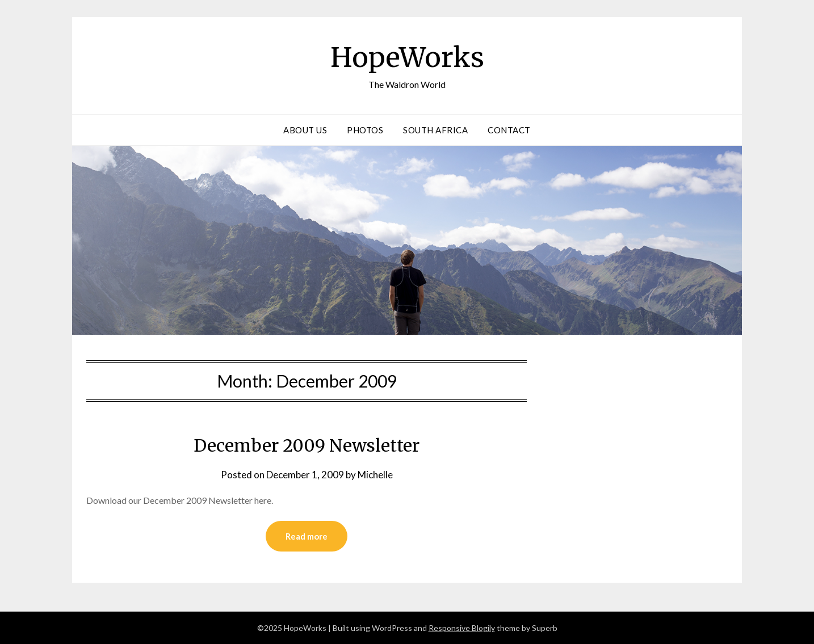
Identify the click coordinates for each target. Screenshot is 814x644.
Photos (365, 130)
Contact (509, 130)
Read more (307, 536)
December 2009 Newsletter (307, 445)
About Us (305, 130)
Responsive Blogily (462, 628)
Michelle (375, 475)
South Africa (435, 130)
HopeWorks (407, 57)
